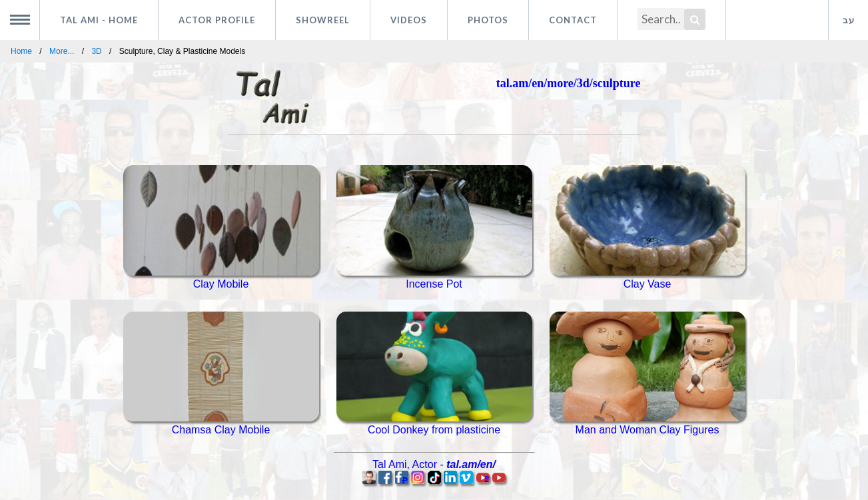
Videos (409, 20)
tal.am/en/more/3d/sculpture (569, 83)
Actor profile (217, 20)
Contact (573, 20)
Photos (488, 20)
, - (434, 464)
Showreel (323, 20)
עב (849, 20)
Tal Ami (99, 20)
